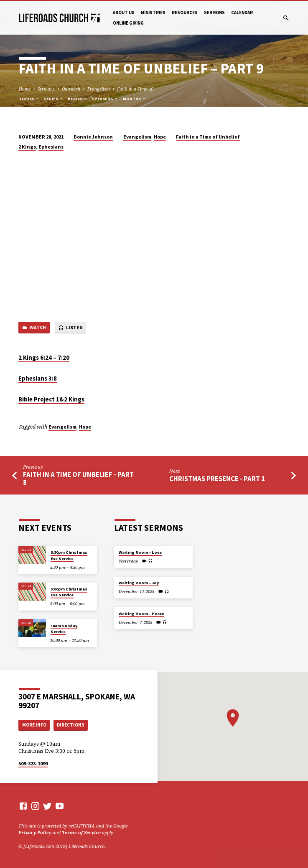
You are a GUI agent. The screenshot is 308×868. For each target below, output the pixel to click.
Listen (70, 328)
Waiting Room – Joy (139, 583)
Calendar (242, 13)
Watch (34, 328)
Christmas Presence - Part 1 (217, 479)
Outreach (71, 89)
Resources (185, 13)
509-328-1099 (33, 763)
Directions (71, 725)
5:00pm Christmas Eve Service (69, 592)
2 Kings (27, 147)
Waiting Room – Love (140, 552)
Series (54, 99)
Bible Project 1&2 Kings (51, 399)
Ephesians (51, 147)
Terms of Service (81, 832)
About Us (124, 13)
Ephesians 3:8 (38, 378)
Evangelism (99, 89)
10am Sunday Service (64, 629)
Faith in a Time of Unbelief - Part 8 (78, 479)
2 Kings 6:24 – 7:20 (44, 358)
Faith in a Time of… (136, 89)
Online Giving (128, 23)
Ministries (153, 13)
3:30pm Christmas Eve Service (69, 555)
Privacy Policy (35, 832)
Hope (160, 137)
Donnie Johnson (93, 137)
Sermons (214, 13)
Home (25, 89)
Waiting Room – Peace (141, 614)
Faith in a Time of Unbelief (208, 137)
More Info (34, 725)
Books (78, 99)
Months (135, 99)
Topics (29, 99)
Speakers (105, 99)
